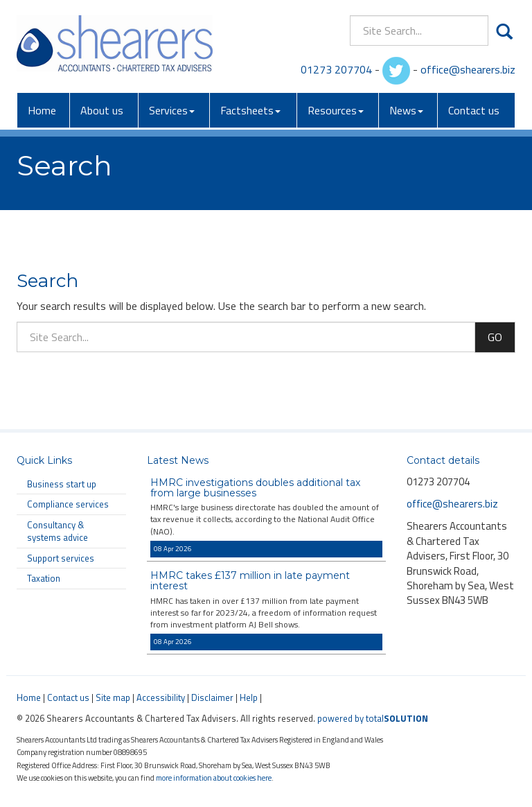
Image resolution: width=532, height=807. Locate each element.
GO (495, 337)
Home (42, 110)
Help (249, 697)
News (406, 110)
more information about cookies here (214, 778)
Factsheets (250, 110)
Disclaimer (212, 697)
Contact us (474, 110)
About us (102, 110)
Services (172, 110)
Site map (113, 697)
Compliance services (68, 504)
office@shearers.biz (468, 69)
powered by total (373, 718)
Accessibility (161, 697)
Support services (61, 558)
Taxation (44, 578)
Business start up (62, 484)
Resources (336, 110)
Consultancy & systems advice (57, 531)
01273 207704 (336, 69)
